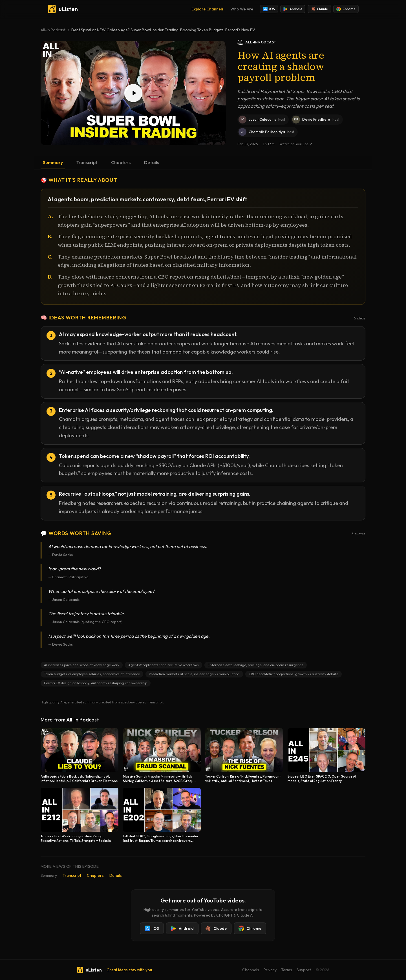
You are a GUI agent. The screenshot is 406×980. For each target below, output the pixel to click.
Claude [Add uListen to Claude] (319, 9)
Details (152, 162)
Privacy (270, 970)
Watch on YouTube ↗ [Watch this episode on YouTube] (296, 144)
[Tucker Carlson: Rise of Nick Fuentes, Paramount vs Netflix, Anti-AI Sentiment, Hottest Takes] (244, 756)
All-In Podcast (53, 30)
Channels (251, 970)
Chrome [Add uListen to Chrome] (346, 9)
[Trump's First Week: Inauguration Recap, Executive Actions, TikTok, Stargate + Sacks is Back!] (80, 815)
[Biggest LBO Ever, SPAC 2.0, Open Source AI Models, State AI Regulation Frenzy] (326, 756)
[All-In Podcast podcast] (301, 42)
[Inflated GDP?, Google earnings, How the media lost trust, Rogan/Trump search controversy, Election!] (162, 815)
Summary (53, 162)
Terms (287, 970)
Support (304, 970)
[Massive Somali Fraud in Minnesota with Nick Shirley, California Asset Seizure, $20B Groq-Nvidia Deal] (162, 756)
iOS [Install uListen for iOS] (269, 9)
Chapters (121, 162)
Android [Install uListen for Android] (293, 9)
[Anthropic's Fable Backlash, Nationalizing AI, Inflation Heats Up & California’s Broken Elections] (80, 756)
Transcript (87, 162)
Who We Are (242, 9)
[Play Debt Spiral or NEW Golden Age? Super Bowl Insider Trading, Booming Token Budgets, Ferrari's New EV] (133, 93)
